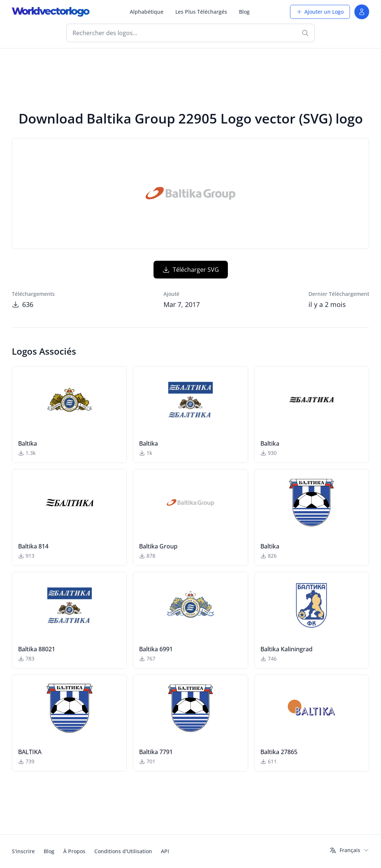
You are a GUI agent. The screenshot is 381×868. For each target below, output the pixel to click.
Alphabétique (147, 12)
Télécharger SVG (191, 270)
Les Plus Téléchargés (201, 12)
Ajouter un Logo (320, 12)
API (165, 851)
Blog (244, 12)
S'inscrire (23, 851)
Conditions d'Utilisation (123, 851)
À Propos (74, 851)
